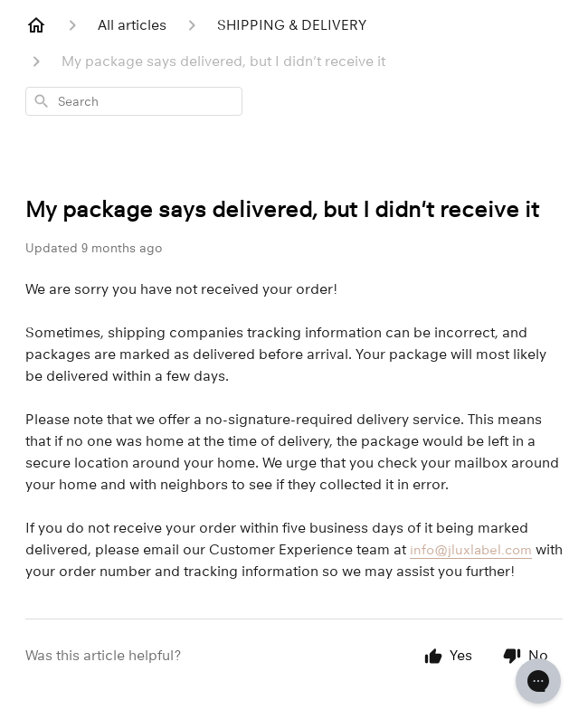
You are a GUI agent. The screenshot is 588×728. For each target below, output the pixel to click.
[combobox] (134, 101)
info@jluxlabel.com (471, 549)
